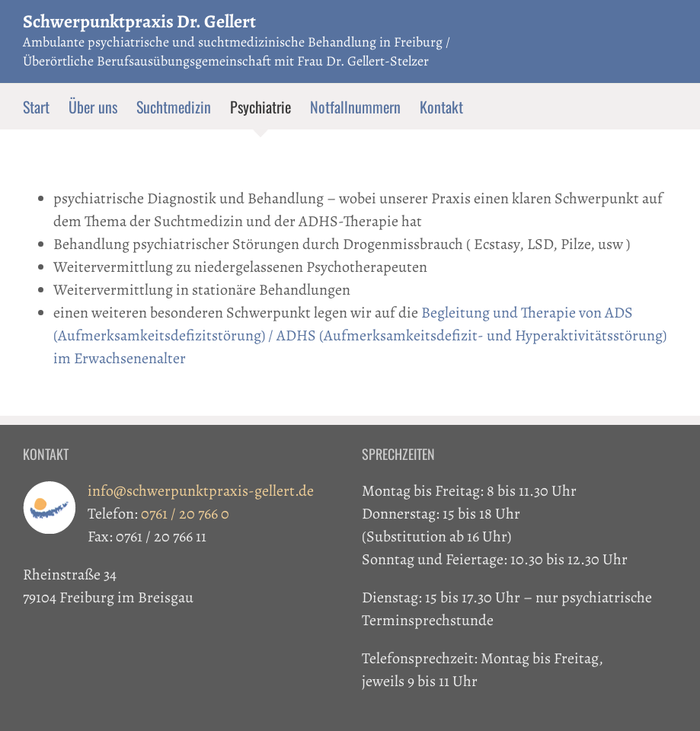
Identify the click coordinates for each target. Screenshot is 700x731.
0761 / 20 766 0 (185, 514)
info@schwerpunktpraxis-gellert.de (201, 491)
